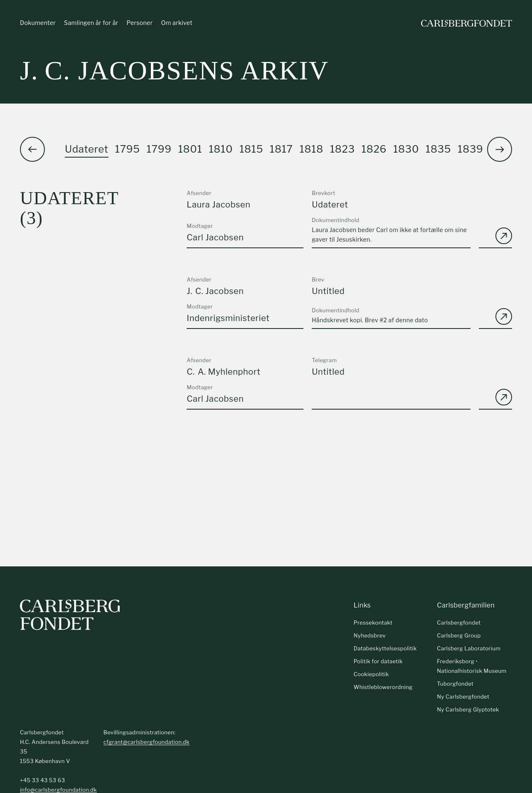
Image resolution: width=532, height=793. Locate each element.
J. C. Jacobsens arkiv (174, 70)
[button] (500, 149)
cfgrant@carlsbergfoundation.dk (147, 742)
